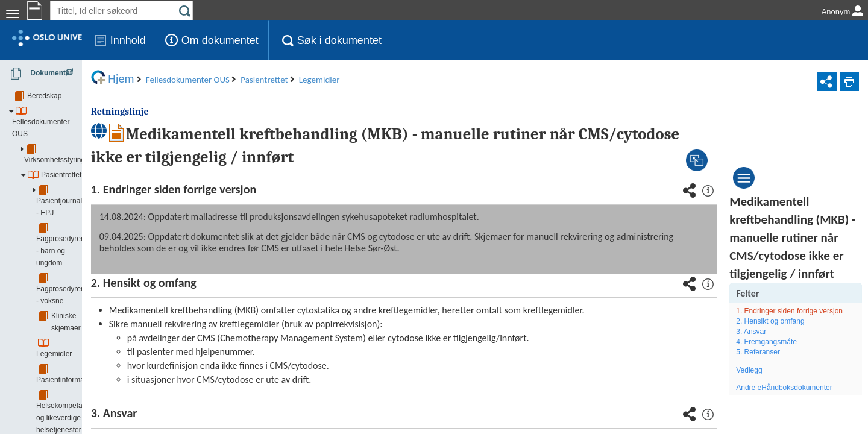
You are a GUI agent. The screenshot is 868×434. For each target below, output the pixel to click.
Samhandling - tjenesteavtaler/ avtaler (100, 364)
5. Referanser (778, 399)
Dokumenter (38, 74)
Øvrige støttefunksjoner (77, 319)
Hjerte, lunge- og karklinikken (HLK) (84, 409)
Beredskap (44, 96)
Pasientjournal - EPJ (84, 156)
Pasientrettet (61, 141)
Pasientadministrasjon (86, 289)
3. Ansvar (771, 378)
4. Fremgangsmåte (786, 388)
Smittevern (56, 349)
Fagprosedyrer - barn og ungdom (104, 171)
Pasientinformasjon (82, 231)
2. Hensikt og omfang (790, 368)
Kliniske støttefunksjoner (78, 304)
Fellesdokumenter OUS (67, 111)
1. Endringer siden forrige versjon (797, 352)
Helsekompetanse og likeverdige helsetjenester (103, 253)
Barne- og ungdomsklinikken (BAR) (83, 394)
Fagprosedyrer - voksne (90, 186)
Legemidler (69, 216)
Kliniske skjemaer (79, 201)
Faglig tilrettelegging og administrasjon (113, 274)
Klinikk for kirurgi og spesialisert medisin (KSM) (102, 424)
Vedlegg (769, 417)
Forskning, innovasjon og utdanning (96, 334)
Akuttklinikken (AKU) (60, 379)
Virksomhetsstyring (70, 126)
